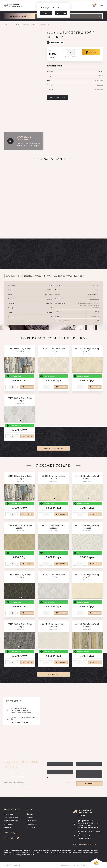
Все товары (31, 827)
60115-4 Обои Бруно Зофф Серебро (20, 350)
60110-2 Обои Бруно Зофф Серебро (20, 527)
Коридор (96, 303)
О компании (9, 814)
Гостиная (87, 303)
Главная (8, 25)
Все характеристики (58, 97)
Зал (92, 303)
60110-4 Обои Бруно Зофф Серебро (53, 527)
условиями (68, 782)
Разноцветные (32, 824)
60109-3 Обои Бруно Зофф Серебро (20, 399)
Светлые (30, 814)
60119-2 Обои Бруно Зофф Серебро (20, 625)
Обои (17, 25)
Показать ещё (54, 674)
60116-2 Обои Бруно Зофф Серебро (87, 625)
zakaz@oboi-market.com (88, 844)
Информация (9, 824)
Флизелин (96, 285)
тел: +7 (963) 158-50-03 (19, 710)
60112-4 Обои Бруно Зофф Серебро (53, 576)
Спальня (81, 303)
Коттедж (96, 305)
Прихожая (96, 307)
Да (46, 13)
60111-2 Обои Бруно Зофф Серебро (87, 576)
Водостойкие (99, 89)
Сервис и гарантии (11, 821)
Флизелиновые (94, 299)
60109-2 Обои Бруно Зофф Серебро (87, 350)
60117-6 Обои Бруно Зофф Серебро (20, 576)
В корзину (91, 52)
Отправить (89, 783)
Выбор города (61, 13)
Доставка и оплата (11, 817)
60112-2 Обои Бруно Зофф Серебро (87, 477)
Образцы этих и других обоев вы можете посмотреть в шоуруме (29, 145)
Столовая (81, 305)
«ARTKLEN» (83, 865)
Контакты (8, 827)
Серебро (100, 85)
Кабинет (90, 305)
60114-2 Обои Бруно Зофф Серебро (53, 625)
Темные (30, 817)
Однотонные (32, 821)
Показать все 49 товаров (53, 448)
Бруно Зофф (99, 80)
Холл (86, 305)
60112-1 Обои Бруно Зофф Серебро (53, 350)
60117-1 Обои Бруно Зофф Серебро (87, 527)
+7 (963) (85, 825)
